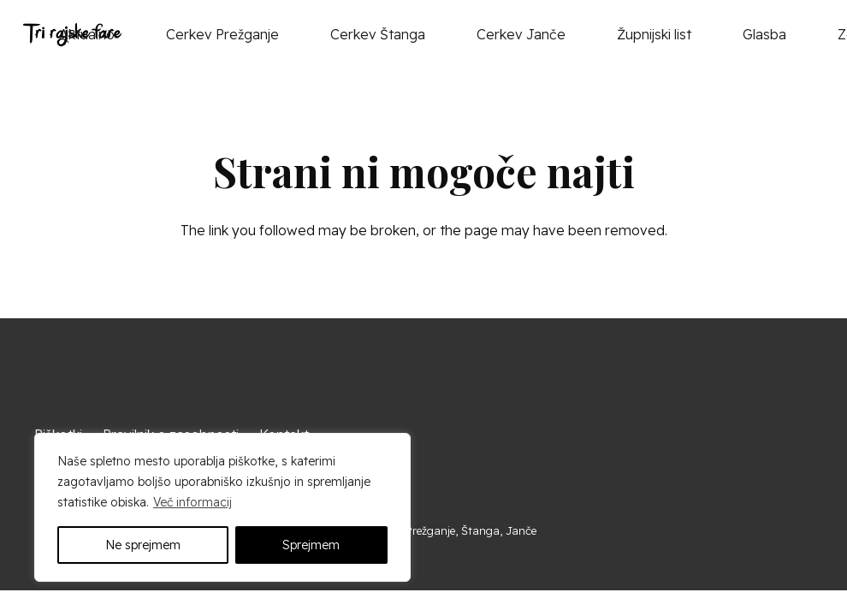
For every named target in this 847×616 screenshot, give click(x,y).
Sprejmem (311, 545)
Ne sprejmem (143, 545)
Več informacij (192, 502)
